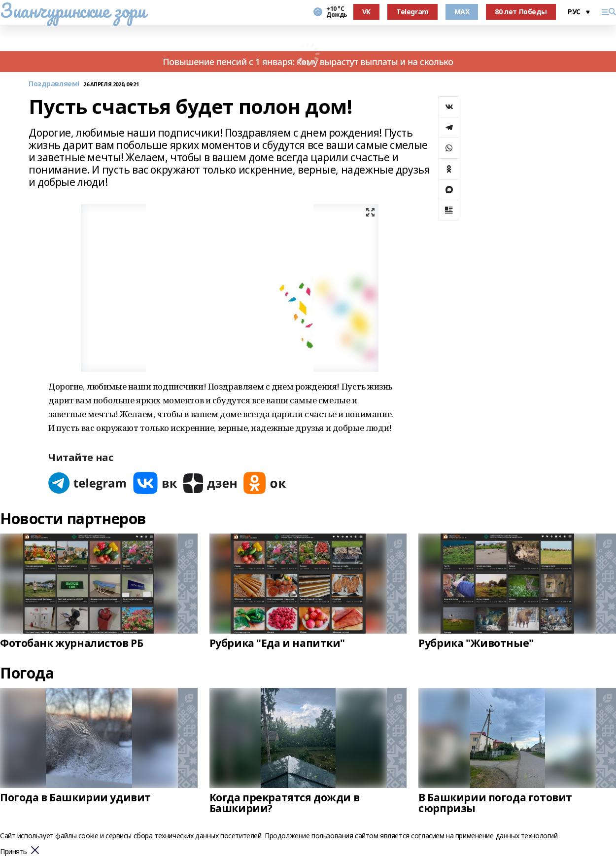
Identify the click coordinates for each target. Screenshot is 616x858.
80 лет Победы (521, 12)
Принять (14, 852)
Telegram (412, 12)
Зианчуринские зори (73, 10)
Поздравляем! (54, 84)
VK (366, 12)
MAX (462, 12)
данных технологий (527, 836)
